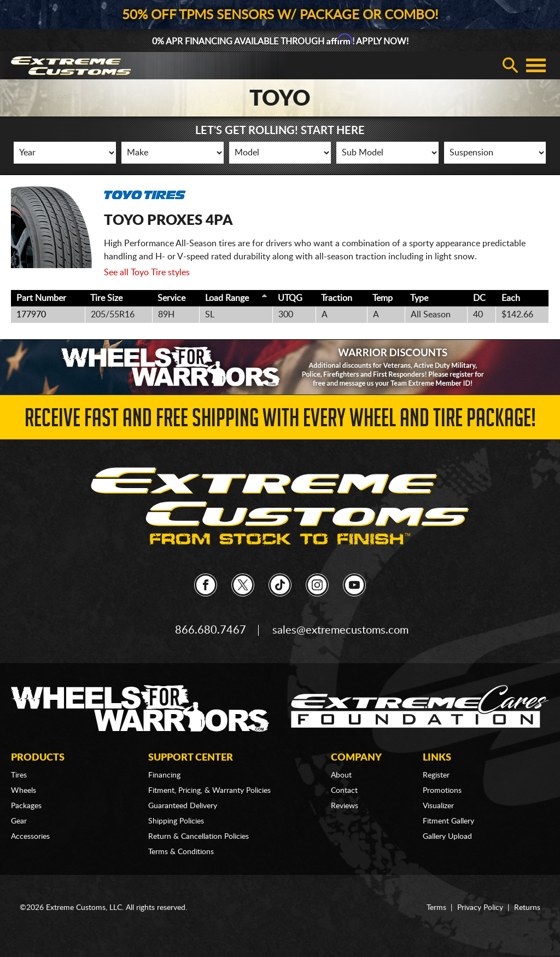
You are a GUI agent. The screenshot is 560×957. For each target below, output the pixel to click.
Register (436, 775)
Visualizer (438, 806)
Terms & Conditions (181, 852)
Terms (436, 908)
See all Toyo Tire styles (147, 272)
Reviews (345, 806)
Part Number (41, 298)
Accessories (30, 837)
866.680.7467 (211, 630)
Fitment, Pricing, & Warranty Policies (209, 791)
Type (419, 298)
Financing (164, 775)
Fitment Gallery (448, 821)
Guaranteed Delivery (183, 806)
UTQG (290, 298)
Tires (19, 775)
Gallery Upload (447, 837)
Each (511, 298)
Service (171, 298)
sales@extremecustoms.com (340, 630)
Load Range (227, 298)
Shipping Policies (176, 821)
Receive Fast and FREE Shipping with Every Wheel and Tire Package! (280, 421)
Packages (26, 806)
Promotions (442, 791)
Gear (19, 821)
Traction (337, 298)
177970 (31, 315)
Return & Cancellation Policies (199, 837)
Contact (344, 791)
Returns (527, 908)
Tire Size (106, 298)
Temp (383, 298)
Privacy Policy (480, 908)
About (341, 775)
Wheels (24, 791)
